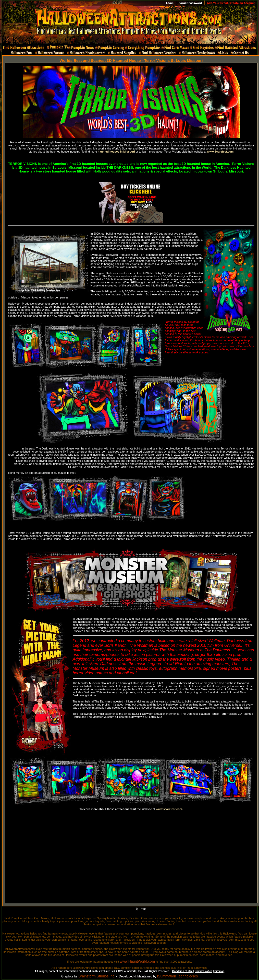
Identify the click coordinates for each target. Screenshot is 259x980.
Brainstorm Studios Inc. (97, 976)
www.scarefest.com (169, 809)
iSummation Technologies (177, 976)
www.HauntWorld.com (137, 961)
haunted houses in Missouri (116, 152)
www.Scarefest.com (220, 152)
